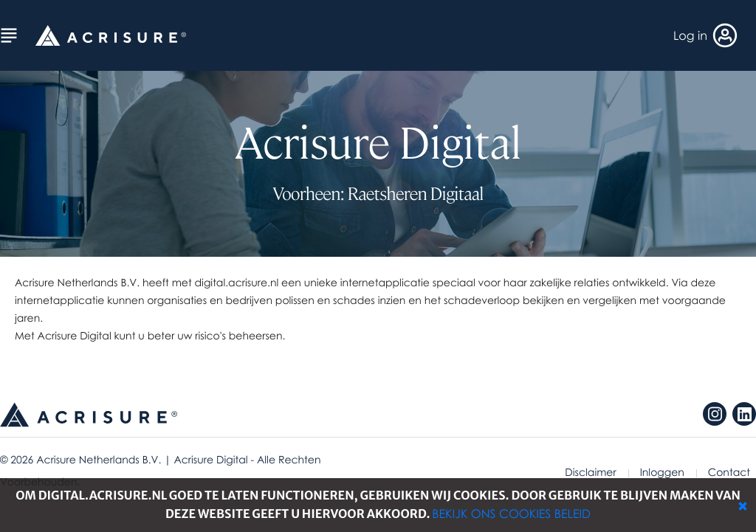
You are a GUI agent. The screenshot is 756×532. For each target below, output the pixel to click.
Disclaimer (590, 473)
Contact (729, 473)
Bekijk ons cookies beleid (511, 514)
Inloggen (662, 473)
